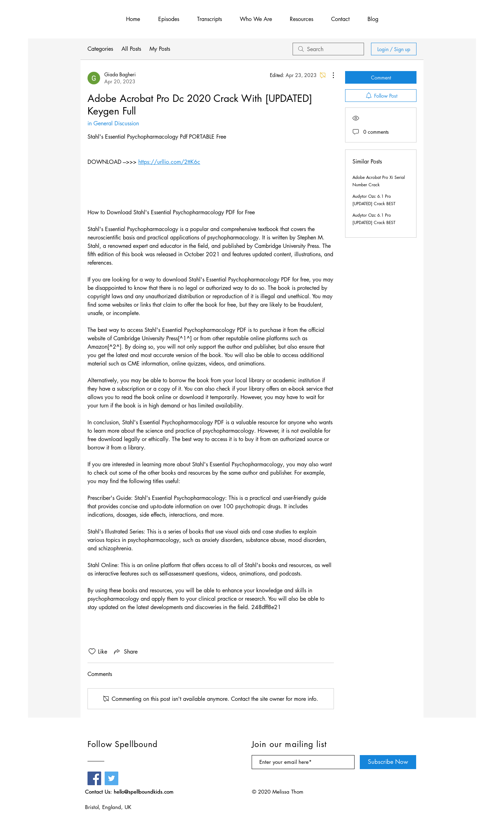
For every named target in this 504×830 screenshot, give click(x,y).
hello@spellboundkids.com (144, 792)
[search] (328, 49)
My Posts (160, 49)
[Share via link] (125, 651)
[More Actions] (330, 75)
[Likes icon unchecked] (92, 651)
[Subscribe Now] (388, 762)
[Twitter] (111, 778)
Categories (100, 49)
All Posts (131, 49)
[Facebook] (94, 778)
